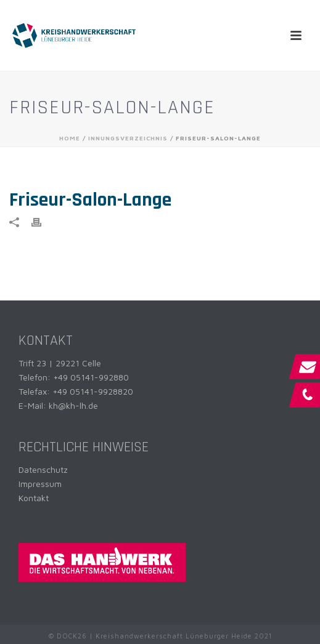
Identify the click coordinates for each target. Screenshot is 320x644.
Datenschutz (43, 469)
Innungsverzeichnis (128, 138)
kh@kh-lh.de (73, 405)
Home (70, 138)
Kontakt (34, 498)
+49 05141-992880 (91, 377)
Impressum (40, 484)
